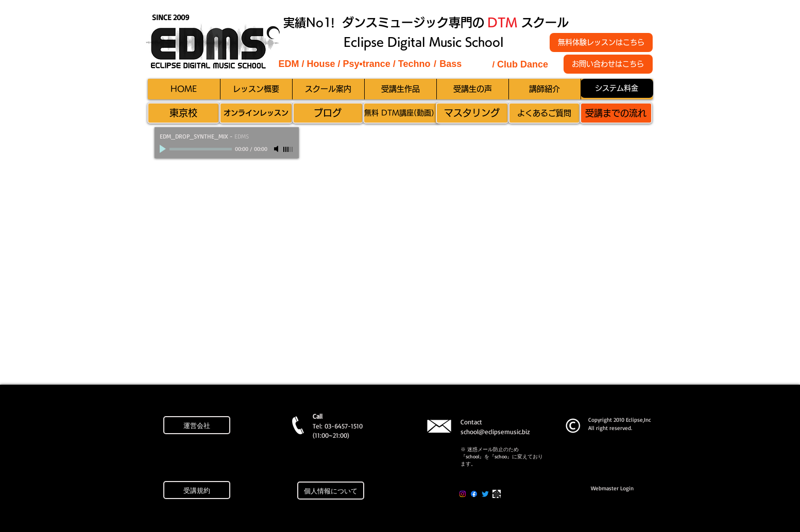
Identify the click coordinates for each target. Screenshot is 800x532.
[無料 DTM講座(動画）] (401, 113)
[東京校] (183, 113)
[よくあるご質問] (544, 113)
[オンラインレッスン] (256, 113)
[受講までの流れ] (616, 113)
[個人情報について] (331, 491)
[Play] (164, 149)
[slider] (288, 149)
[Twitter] (485, 494)
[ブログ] (328, 113)
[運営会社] (197, 425)
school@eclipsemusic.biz (495, 432)
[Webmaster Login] (612, 489)
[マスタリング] (472, 113)
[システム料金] (617, 88)
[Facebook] (474, 494)
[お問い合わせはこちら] (608, 64)
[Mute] (277, 149)
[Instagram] (463, 494)
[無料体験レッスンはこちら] (601, 42)
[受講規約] (197, 490)
